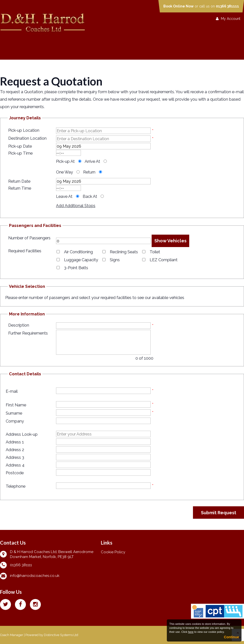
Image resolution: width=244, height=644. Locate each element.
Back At (90, 196)
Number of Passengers (29, 238)
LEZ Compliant (164, 260)
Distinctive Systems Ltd (61, 635)
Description (19, 325)
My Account (228, 19)
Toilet (155, 252)
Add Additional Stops (76, 206)
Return (89, 172)
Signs (115, 260)
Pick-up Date (20, 146)
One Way (64, 172)
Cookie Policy (113, 552)
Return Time (20, 188)
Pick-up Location (24, 130)
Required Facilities (25, 251)
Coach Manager (12, 635)
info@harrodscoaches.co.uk (35, 576)
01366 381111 (227, 6)
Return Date (19, 181)
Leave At (64, 196)
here (191, 632)
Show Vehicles (170, 241)
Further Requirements (28, 333)
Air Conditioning (78, 252)
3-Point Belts (76, 268)
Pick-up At (65, 161)
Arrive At (92, 161)
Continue (231, 637)
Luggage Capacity (81, 260)
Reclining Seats (124, 252)
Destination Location (27, 138)
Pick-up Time (20, 153)
